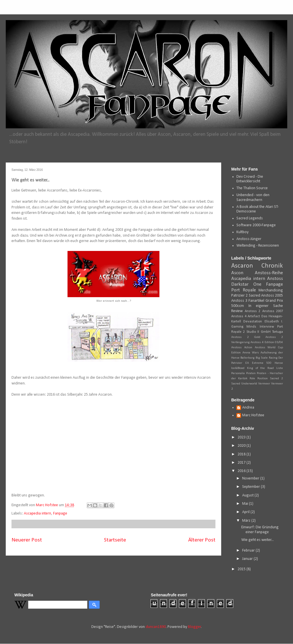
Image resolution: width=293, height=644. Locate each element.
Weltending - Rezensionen (258, 246)
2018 (242, 454)
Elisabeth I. (274, 322)
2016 (242, 471)
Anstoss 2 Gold (246, 337)
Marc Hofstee (253, 415)
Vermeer (264, 384)
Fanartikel (256, 301)
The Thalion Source (252, 188)
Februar (249, 551)
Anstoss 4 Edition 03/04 (267, 342)
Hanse (279, 363)
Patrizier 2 (239, 296)
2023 (242, 437)
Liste (280, 368)
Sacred (255, 296)
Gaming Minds (244, 327)
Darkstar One (246, 284)
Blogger (194, 627)
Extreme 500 (262, 363)
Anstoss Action (242, 348)
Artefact (254, 316)
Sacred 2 (276, 379)
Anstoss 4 (239, 316)
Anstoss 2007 (273, 311)
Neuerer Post (27, 540)
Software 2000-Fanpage (256, 225)
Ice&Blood (238, 368)
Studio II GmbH (259, 332)
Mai (246, 504)
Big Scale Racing (267, 358)
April (246, 512)
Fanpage (60, 514)
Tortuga (277, 332)
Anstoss (275, 279)
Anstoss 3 (239, 301)
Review (237, 311)
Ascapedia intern (37, 514)
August (248, 495)
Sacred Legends (250, 218)
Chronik (272, 266)
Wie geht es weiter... (258, 540)
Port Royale (244, 290)
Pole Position (259, 379)
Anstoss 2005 (272, 296)
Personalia (238, 373)
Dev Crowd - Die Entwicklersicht (250, 179)
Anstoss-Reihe (269, 273)
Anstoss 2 (253, 311)
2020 (242, 446)
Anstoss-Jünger (249, 239)
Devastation (253, 322)
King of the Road (260, 368)
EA (247, 363)
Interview (267, 327)
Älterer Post (202, 540)
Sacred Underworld (244, 384)
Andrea (248, 408)
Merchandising (271, 290)
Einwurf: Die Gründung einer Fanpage (260, 530)
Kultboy (242, 232)
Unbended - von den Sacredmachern (253, 198)
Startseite (115, 540)
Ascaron (242, 266)
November (251, 478)
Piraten (251, 373)
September (251, 487)
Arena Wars (251, 353)
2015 (242, 569)
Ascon (237, 273)
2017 (242, 463)
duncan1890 (156, 627)
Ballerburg (247, 358)
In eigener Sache (266, 306)
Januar (248, 559)
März (247, 521)
